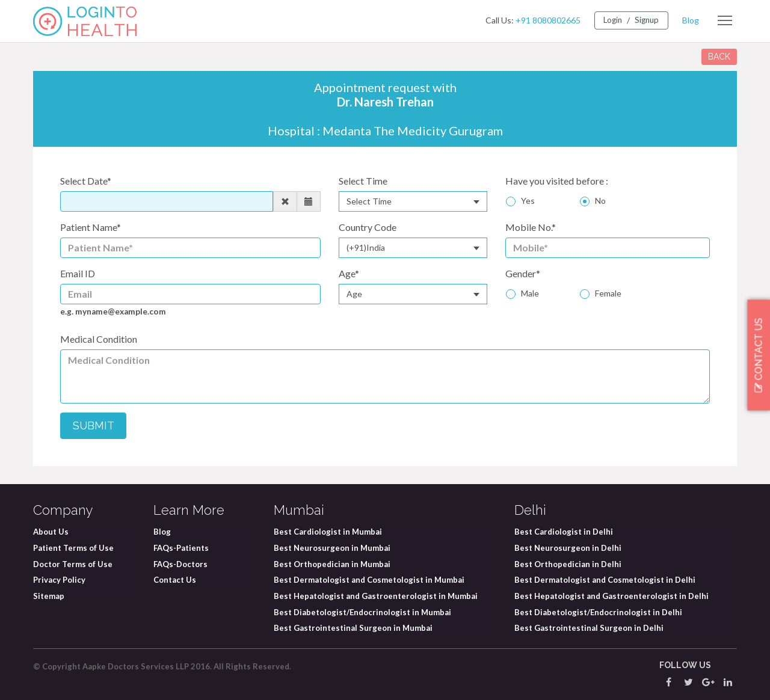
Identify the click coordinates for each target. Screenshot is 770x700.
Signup (646, 20)
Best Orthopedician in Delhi (568, 563)
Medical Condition (99, 339)
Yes (528, 201)
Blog (691, 20)
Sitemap (49, 595)
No (600, 201)
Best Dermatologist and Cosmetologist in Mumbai (369, 580)
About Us (51, 532)
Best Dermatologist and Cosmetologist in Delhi (605, 580)
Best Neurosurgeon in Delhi (568, 548)
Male (530, 293)
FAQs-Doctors (180, 563)
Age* (349, 273)
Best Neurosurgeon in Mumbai (332, 548)
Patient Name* (91, 227)
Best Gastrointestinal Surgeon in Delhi (589, 628)
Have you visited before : (557, 181)
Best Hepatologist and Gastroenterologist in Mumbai (376, 595)
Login (610, 20)
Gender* (523, 273)
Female (608, 293)
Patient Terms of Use (73, 548)
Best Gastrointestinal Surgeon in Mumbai (353, 628)
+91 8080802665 (544, 20)
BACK (719, 57)
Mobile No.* (531, 227)
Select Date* (86, 181)
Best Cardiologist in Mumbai (328, 532)
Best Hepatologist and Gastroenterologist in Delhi (611, 595)
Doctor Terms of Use (73, 563)
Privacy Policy (59, 580)
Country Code (368, 227)
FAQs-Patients (181, 548)
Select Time (363, 181)
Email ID (78, 273)
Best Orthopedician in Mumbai (332, 563)
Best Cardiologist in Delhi (564, 532)
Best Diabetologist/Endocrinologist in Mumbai (362, 612)
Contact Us (175, 580)
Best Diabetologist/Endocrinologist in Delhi (598, 612)
